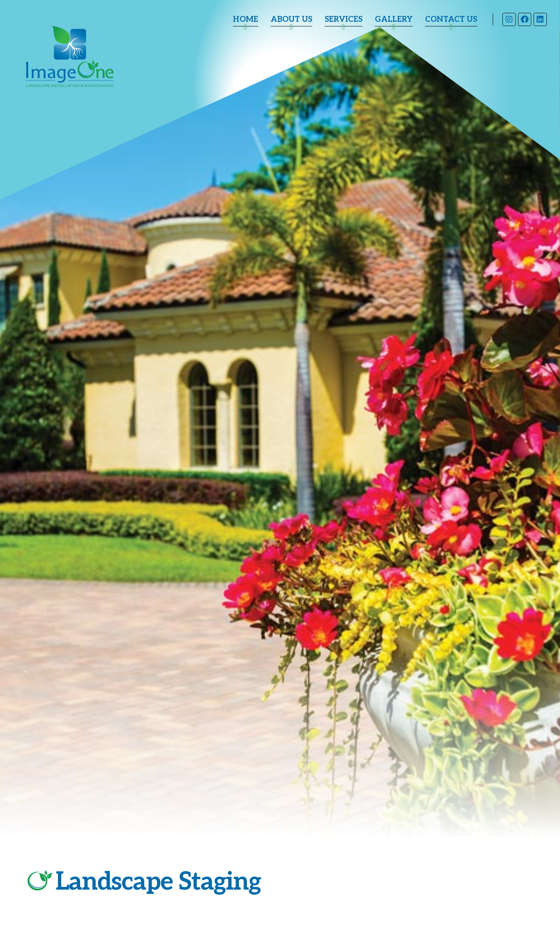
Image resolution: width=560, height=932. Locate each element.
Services (344, 19)
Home (246, 19)
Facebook (524, 19)
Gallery (394, 19)
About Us (291, 19)
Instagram (509, 19)
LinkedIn (540, 19)
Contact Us (451, 19)
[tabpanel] (280, 466)
